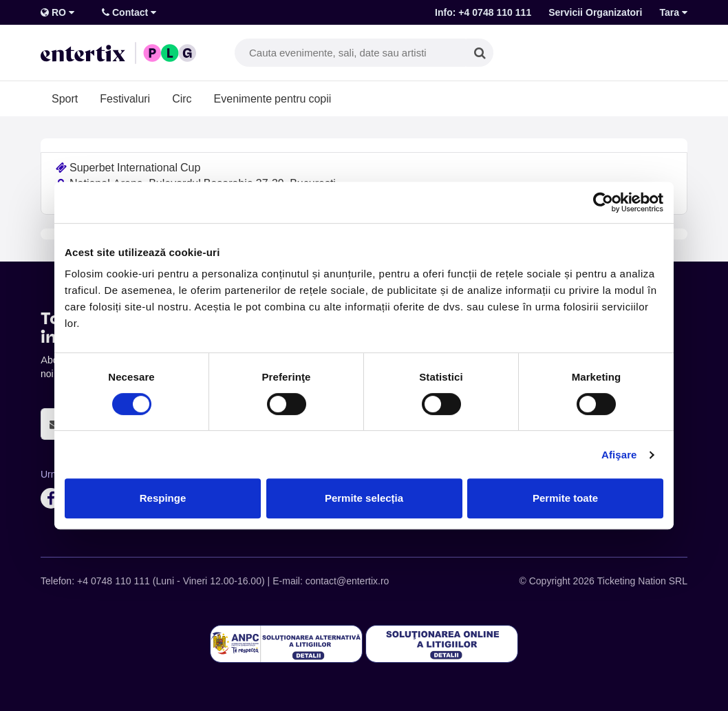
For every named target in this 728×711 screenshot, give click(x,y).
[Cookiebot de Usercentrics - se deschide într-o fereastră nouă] (603, 202)
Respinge (163, 498)
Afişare (619, 455)
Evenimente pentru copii (273, 98)
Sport (65, 98)
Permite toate (565, 498)
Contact (129, 12)
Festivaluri (125, 98)
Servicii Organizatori (595, 12)
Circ (182, 98)
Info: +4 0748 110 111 (483, 12)
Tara (673, 12)
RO (57, 12)
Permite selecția (364, 498)
